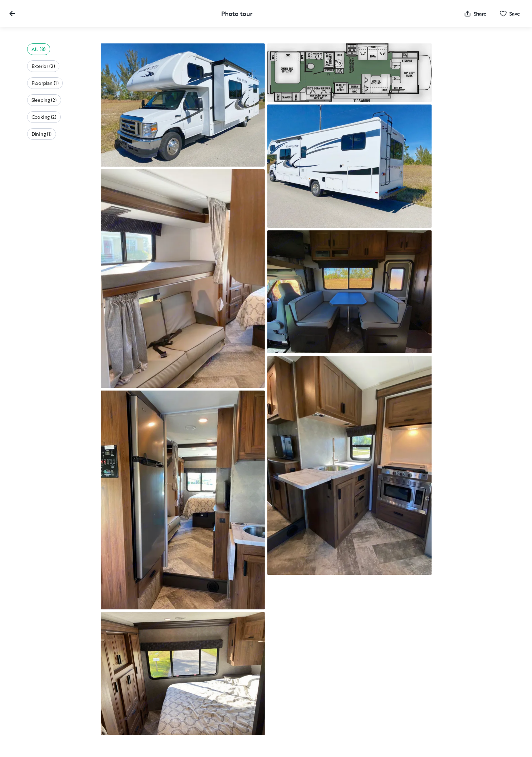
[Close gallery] (12, 14)
